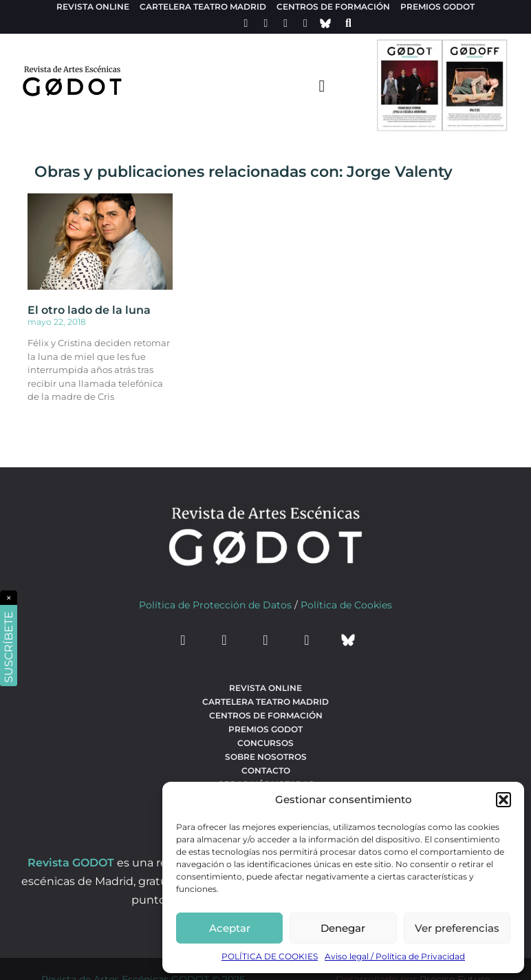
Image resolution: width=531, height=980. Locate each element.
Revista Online (93, 7)
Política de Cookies (346, 605)
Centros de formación (333, 7)
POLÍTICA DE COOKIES (270, 956)
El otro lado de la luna (89, 310)
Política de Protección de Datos (215, 605)
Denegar (343, 928)
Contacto (266, 770)
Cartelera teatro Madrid (203, 7)
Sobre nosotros (266, 757)
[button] (503, 800)
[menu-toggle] (322, 85)
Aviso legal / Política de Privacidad (395, 956)
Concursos (265, 743)
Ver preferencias (457, 928)
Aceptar (230, 928)
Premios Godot (437, 7)
